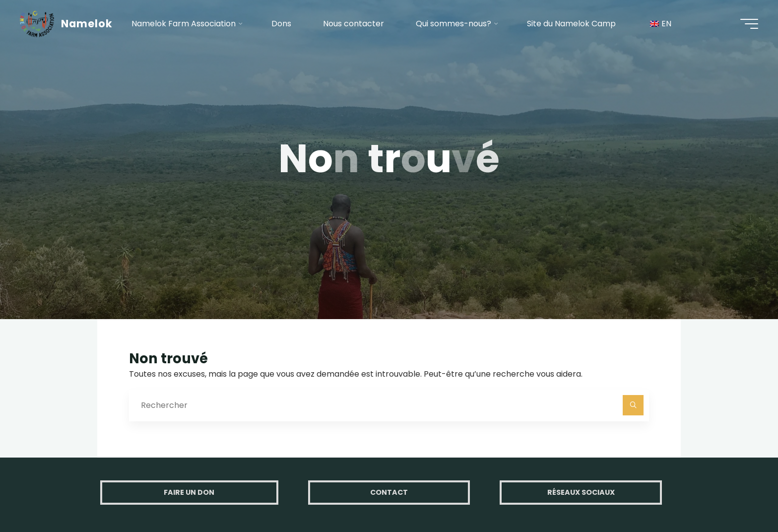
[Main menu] (749, 24)
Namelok (87, 24)
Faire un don (189, 492)
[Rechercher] (633, 405)
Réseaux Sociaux (581, 492)
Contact (389, 492)
